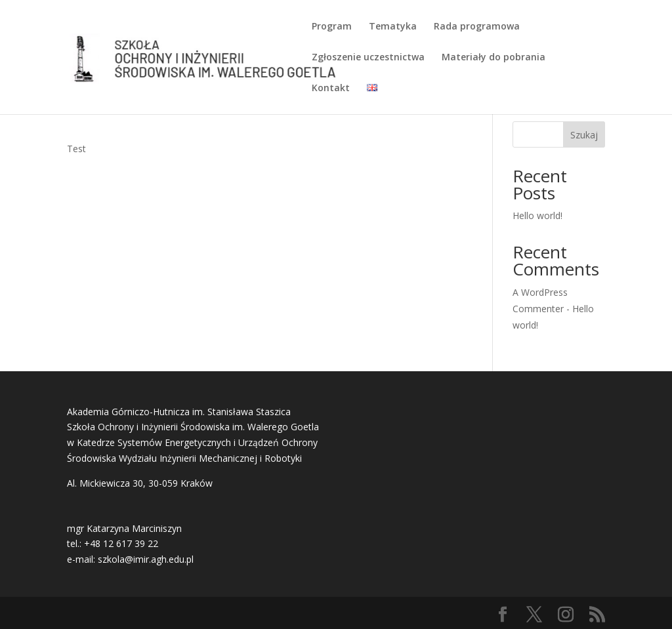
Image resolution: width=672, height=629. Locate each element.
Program (332, 27)
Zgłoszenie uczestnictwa (368, 58)
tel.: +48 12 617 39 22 (113, 543)
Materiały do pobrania (493, 58)
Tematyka (393, 27)
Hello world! (537, 215)
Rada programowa (477, 27)
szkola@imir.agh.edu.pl (146, 559)
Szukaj (584, 135)
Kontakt (331, 89)
